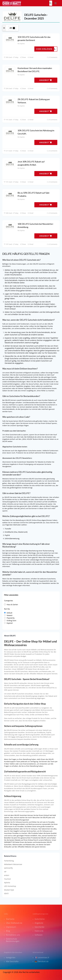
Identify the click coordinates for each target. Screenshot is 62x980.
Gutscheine (40, 919)
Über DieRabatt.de (14, 923)
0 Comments (52, 57)
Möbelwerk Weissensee (13, 864)
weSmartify (8, 868)
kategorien (11, 957)
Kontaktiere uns (13, 935)
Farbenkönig (9, 861)
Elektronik (39, 931)
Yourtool (7, 879)
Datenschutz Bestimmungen (13, 940)
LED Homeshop (10, 886)
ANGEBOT (46, 80)
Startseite (10, 919)
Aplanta (7, 883)
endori (7, 875)
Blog (8, 931)
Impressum (11, 927)
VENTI (6, 893)
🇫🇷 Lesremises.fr (42, 957)
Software (39, 935)
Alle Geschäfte (12, 961)
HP (5, 872)
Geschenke (40, 927)
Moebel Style (9, 890)
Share (23, 57)
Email (30, 57)
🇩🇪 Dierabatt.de (42, 961)
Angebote (39, 923)
